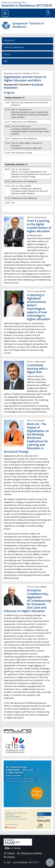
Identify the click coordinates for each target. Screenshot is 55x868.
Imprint (9, 857)
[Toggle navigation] (5, 13)
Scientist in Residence (14, 47)
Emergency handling (29, 853)
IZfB (5, 61)
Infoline (9, 853)
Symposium (9, 40)
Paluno (7, 54)
